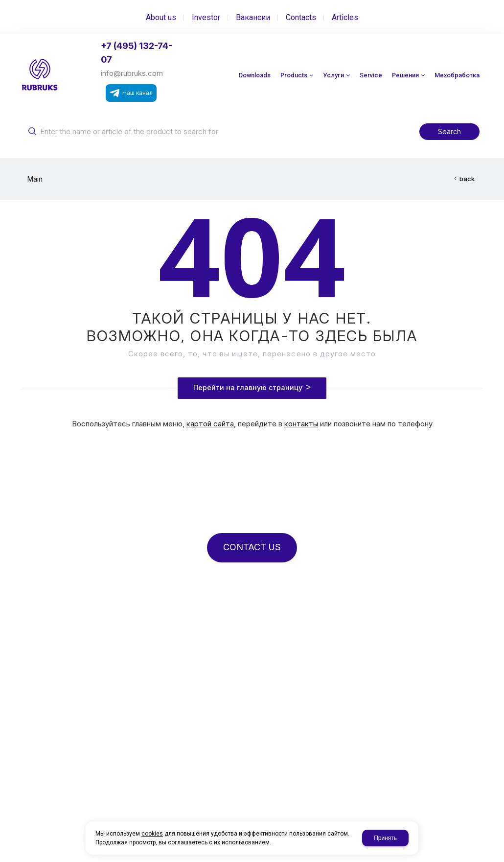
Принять (385, 838)
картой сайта (210, 424)
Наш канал (131, 93)
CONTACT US (252, 547)
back (467, 179)
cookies (152, 834)
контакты (301, 424)
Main (35, 179)
